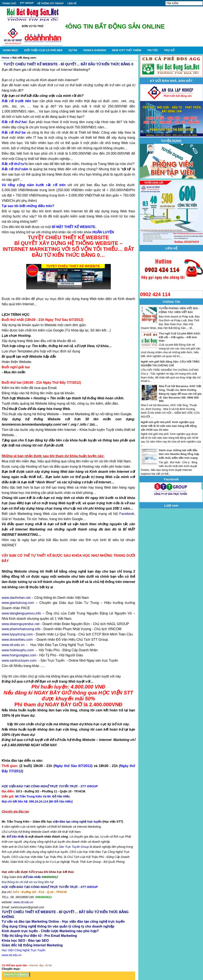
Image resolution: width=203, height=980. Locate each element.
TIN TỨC (152, 50)
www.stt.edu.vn (13, 645)
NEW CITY (126, 50)
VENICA (95, 50)
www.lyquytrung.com (17, 634)
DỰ (73, 50)
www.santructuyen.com (19, 660)
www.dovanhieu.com (17, 640)
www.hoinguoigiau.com (19, 655)
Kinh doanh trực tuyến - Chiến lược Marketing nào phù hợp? (50, 931)
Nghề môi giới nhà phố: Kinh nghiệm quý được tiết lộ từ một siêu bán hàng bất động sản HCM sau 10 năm (169, 426)
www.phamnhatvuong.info (21, 629)
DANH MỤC (10, 50)
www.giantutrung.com (18, 603)
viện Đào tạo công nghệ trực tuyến (77, 822)
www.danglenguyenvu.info (21, 613)
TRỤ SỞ (169, 50)
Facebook (127, 514)
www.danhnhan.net (16, 598)
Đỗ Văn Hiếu (61, 796)
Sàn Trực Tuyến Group (74, 847)
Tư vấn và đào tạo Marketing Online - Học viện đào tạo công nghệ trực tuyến (63, 922)
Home (5, 58)
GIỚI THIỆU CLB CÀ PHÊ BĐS (43, 50)
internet (34, 965)
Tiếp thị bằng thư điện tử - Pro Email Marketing (39, 936)
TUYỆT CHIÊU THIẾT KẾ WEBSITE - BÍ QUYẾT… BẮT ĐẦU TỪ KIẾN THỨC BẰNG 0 (69, 64)
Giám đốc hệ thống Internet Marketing (32, 945)
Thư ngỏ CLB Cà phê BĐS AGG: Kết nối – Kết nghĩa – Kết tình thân (180, 337)
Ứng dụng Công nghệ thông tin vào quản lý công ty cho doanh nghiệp (58, 926)
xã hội (48, 965)
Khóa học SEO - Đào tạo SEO (25, 941)
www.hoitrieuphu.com (18, 650)
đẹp (41, 965)
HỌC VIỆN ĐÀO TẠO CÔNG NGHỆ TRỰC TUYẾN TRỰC (40, 786)
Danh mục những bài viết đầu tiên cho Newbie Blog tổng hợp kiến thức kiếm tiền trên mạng (179, 454)
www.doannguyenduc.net (21, 624)
